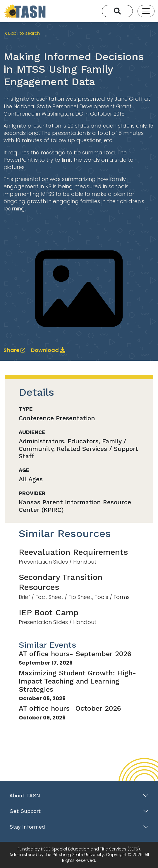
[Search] (117, 11)
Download (48, 350)
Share (15, 350)
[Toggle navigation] (146, 11)
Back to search (22, 33)
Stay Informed (27, 827)
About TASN (25, 795)
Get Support (25, 811)
